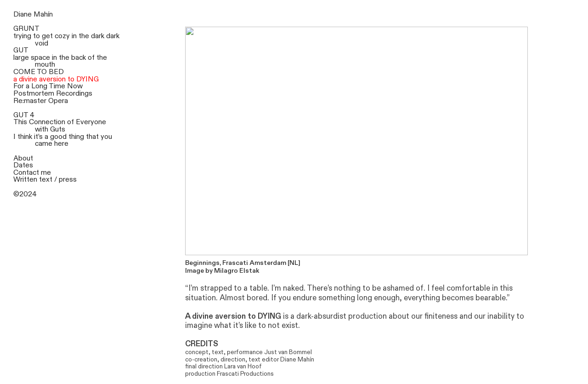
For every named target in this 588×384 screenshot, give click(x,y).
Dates (23, 165)
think (25, 137)
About (23, 158)
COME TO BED (39, 72)
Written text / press (45, 180)
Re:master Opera (41, 101)
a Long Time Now (54, 86)
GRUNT (26, 29)
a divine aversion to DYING (56, 79)
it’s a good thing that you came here (73, 140)
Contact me (32, 173)
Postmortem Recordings (53, 94)
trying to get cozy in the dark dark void (66, 40)
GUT (21, 50)
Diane (23, 14)
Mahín (43, 14)
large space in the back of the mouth (60, 61)
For (19, 86)
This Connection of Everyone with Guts (60, 126)
